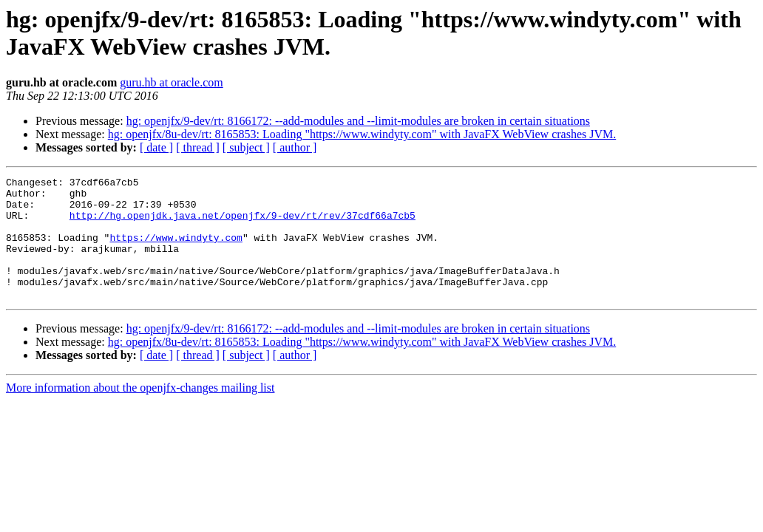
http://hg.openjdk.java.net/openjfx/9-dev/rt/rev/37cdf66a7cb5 (243, 224)
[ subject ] (246, 147)
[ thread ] (198, 147)
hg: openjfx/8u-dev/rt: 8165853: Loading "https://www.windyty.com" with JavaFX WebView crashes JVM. (362, 134)
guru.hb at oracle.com (172, 82)
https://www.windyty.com (176, 250)
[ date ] (156, 147)
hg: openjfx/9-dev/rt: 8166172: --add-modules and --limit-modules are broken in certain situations (358, 121)
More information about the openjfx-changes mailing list (140, 412)
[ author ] (295, 147)
